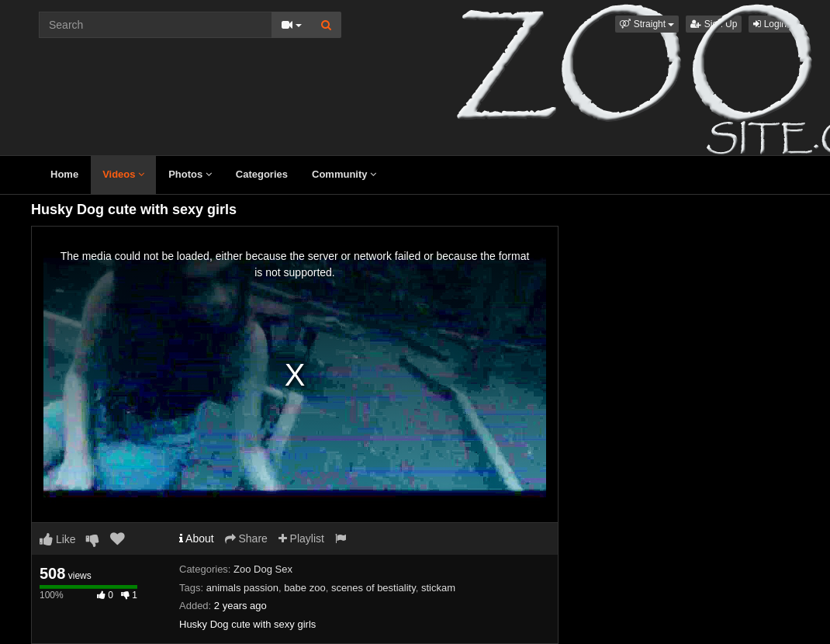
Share (246, 538)
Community (344, 174)
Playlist (301, 538)
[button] (647, 24)
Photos (190, 174)
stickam (438, 588)
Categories (262, 174)
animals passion (242, 588)
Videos (123, 174)
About (197, 538)
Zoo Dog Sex (263, 569)
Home (64, 174)
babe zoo (305, 588)
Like (58, 539)
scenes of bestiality (373, 588)
